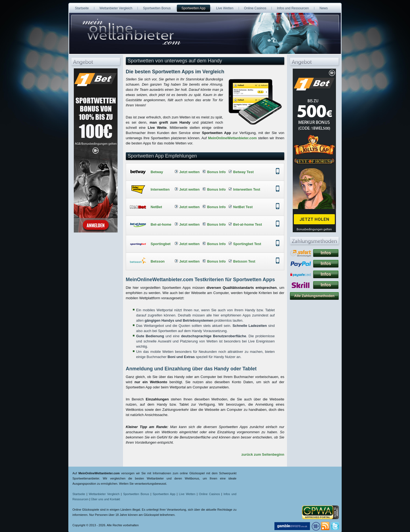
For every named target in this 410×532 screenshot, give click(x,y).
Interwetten (160, 189)
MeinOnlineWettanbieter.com (232, 138)
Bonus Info (216, 172)
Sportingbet (161, 244)
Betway (157, 172)
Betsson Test (244, 261)
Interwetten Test (247, 189)
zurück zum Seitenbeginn (263, 454)
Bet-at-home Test (248, 224)
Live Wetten (187, 494)
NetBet (156, 207)
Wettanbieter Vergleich (104, 494)
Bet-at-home (161, 224)
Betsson (158, 261)
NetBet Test (243, 207)
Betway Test (243, 172)
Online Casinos (210, 494)
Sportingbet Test (247, 244)
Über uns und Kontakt (106, 499)
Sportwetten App (164, 494)
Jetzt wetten (189, 172)
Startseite (79, 494)
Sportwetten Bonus (136, 494)
